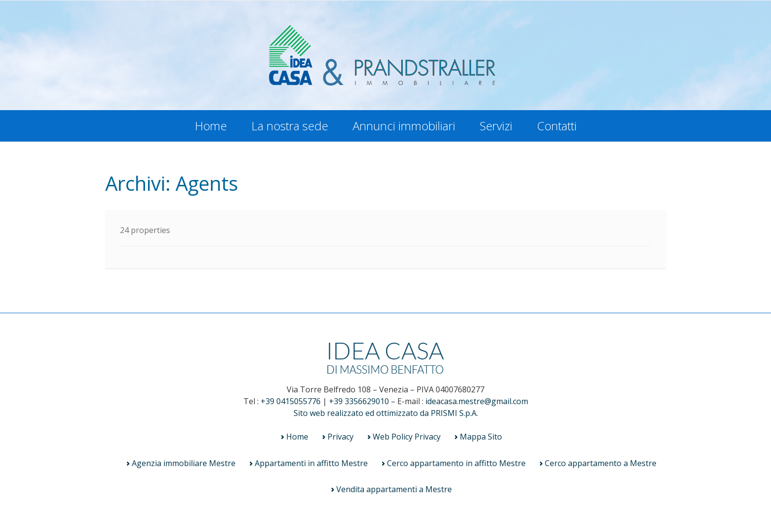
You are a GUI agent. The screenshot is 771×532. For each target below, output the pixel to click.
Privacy (341, 437)
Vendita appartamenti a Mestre (394, 489)
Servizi (496, 126)
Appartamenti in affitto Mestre (311, 463)
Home (211, 126)
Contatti (557, 126)
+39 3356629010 (359, 401)
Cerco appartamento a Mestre (601, 463)
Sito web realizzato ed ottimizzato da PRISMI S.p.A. (386, 413)
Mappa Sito (481, 437)
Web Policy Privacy (407, 437)
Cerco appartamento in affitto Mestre (456, 463)
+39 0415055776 (291, 401)
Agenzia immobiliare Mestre (184, 463)
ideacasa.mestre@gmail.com (477, 401)
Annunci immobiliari (404, 126)
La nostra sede (290, 126)
